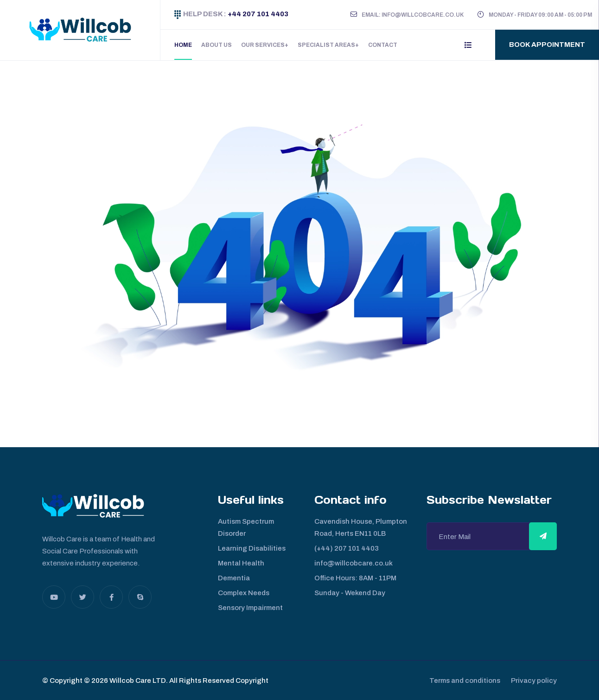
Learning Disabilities (252, 548)
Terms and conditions (462, 680)
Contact (383, 45)
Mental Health (241, 563)
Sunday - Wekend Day (350, 592)
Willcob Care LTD (137, 680)
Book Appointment (547, 45)
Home (183, 45)
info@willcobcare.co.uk (354, 563)
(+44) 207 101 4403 (347, 548)
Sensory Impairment (250, 607)
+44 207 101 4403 (257, 14)
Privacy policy (534, 680)
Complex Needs (244, 592)
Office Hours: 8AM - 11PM (355, 578)
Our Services (263, 45)
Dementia (234, 578)
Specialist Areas (326, 45)
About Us (217, 45)
